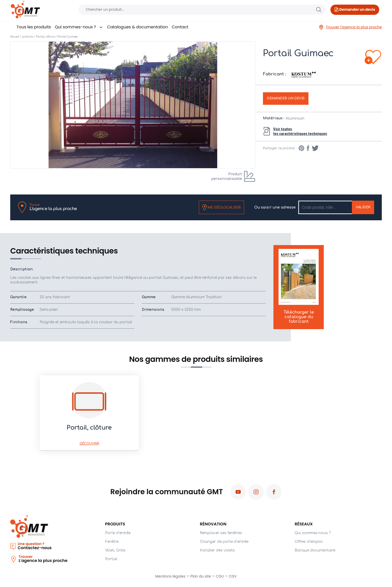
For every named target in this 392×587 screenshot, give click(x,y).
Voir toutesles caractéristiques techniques (300, 131)
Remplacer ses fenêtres (221, 533)
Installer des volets (217, 550)
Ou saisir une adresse (275, 207)
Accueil (15, 37)
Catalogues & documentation (137, 27)
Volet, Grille (115, 550)
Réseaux (304, 524)
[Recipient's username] (325, 207)
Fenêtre (112, 542)
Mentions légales (170, 576)
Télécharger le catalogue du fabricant (299, 287)
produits (28, 37)
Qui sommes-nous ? (79, 27)
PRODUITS (115, 524)
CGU (220, 576)
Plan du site (201, 576)
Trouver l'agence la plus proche (350, 27)
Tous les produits (34, 27)
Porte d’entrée (118, 533)
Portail (111, 559)
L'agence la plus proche (53, 207)
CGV (233, 576)
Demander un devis (286, 98)
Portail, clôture (45, 37)
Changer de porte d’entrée (224, 542)
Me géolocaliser (221, 208)
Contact (180, 27)
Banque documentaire (315, 550)
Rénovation (213, 524)
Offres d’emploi (309, 542)
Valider (363, 207)
